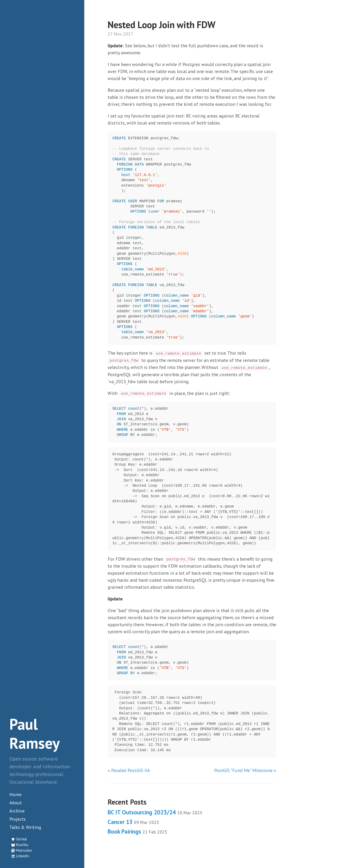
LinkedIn (22, 856)
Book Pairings (137, 831)
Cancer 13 (133, 822)
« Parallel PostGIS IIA (129, 770)
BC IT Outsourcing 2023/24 (155, 812)
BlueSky (22, 845)
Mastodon (24, 850)
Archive (17, 811)
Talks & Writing (25, 827)
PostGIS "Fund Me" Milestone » (245, 770)
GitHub (21, 839)
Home (15, 794)
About (16, 803)
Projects (18, 819)
